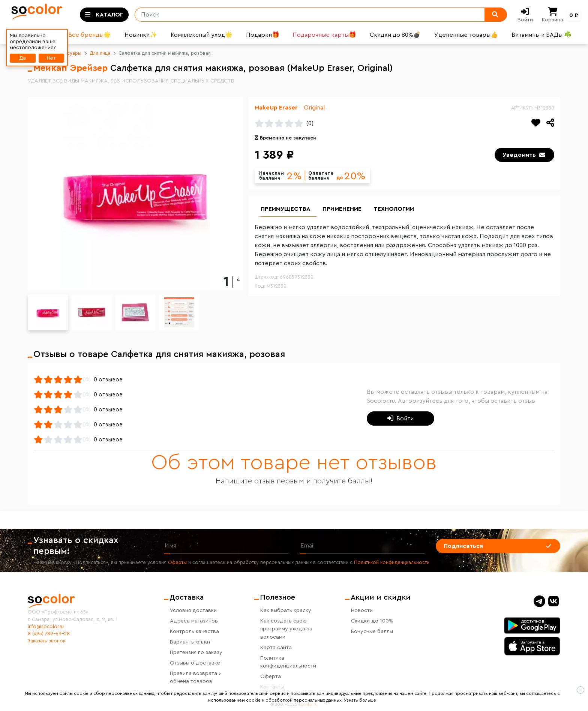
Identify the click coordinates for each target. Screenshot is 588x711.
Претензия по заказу (196, 652)
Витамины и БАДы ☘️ (541, 35)
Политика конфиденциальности (288, 662)
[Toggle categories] (104, 15)
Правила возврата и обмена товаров (196, 677)
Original (314, 108)
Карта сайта (276, 647)
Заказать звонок (46, 641)
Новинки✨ (141, 35)
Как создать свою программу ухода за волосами (286, 629)
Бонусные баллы (372, 631)
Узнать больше (360, 700)
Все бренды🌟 (90, 35)
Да (22, 58)
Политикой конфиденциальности (392, 562)
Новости (362, 610)
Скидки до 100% (372, 621)
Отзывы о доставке (195, 663)
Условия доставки (193, 610)
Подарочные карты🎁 (324, 35)
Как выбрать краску (286, 610)
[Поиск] (307, 15)
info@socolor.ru (46, 627)
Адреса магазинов (194, 621)
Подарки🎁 (263, 35)
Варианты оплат (190, 642)
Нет (51, 58)
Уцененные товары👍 (466, 35)
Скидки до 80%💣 (395, 35)
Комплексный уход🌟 (202, 35)
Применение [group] (342, 209)
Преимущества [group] (286, 209)
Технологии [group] (394, 209)
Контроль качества (194, 631)
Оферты (177, 562)
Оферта (271, 676)
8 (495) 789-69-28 (49, 634)
